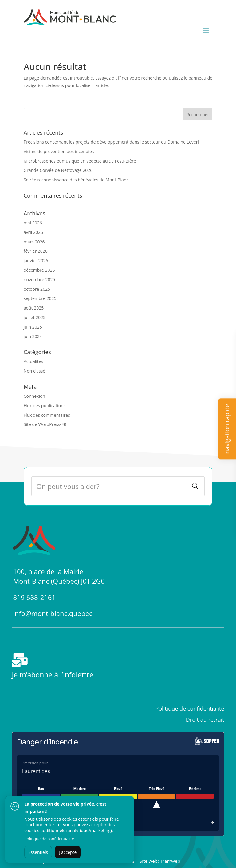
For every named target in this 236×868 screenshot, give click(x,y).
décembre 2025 (39, 270)
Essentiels (38, 852)
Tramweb (170, 861)
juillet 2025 (35, 317)
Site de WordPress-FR (45, 424)
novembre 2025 (39, 280)
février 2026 (36, 251)
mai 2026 (33, 223)
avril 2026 (33, 232)
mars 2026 (34, 242)
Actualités (33, 361)
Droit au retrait (205, 720)
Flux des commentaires (47, 415)
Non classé (34, 371)
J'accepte (68, 852)
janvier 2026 (36, 260)
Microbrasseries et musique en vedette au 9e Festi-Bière (80, 161)
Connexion (34, 396)
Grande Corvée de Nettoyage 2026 (58, 170)
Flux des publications (45, 406)
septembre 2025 (40, 298)
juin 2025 (33, 327)
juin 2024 (33, 336)
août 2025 (34, 308)
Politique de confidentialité (49, 839)
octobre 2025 (37, 289)
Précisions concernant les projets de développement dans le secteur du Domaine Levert (112, 142)
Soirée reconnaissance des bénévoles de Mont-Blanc (76, 180)
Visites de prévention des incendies (59, 151)
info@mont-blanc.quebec (53, 613)
